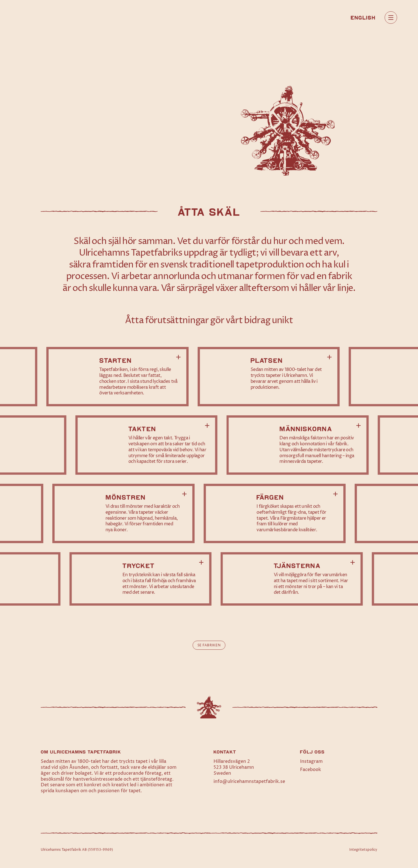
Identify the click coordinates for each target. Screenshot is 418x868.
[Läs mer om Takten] (146, 445)
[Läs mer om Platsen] (269, 377)
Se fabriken (209, 645)
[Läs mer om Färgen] (275, 513)
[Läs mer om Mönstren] (123, 513)
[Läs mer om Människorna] (298, 445)
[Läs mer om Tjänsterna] (292, 579)
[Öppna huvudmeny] (391, 18)
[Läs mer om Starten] (118, 377)
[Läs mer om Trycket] (140, 579)
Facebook (311, 770)
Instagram (311, 761)
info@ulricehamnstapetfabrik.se (249, 781)
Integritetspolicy (363, 850)
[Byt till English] (363, 17)
